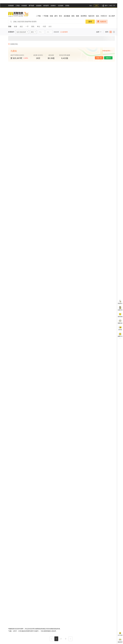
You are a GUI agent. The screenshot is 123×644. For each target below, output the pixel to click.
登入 (91, 6)
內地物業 (24, 6)
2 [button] (61, 639)
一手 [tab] (27, 27)
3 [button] (66, 639)
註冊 (96, 6)
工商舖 (17, 6)
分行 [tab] (50, 27)
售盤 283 (99, 58)
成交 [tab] (21, 27)
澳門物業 (31, 6)
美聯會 (67, 6)
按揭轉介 (53, 6)
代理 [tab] (44, 27)
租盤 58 (108, 58)
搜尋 (90, 22)
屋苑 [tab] (33, 27)
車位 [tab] (39, 27)
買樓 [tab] (10, 27)
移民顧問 (46, 6)
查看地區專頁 (107, 51)
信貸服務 (61, 6)
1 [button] (56, 639)
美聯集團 (11, 6)
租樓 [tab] (15, 27)
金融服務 (39, 6)
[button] (52, 639)
